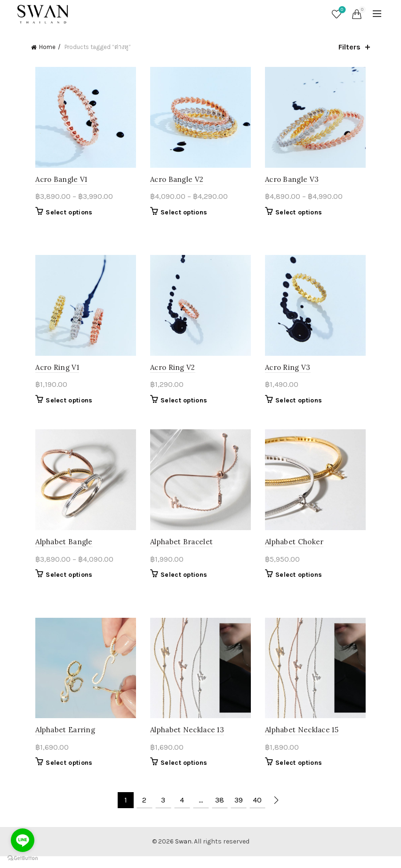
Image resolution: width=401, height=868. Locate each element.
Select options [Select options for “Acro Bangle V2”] (182, 215)
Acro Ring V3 (289, 373)
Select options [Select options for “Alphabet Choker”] (300, 584)
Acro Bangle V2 (175, 182)
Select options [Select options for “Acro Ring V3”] (300, 406)
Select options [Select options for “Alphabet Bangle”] (65, 584)
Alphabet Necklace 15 (303, 741)
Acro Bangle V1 (57, 182)
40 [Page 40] (257, 811)
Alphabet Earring (61, 741)
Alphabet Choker (296, 551)
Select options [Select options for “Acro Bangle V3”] (300, 215)
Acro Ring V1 (53, 373)
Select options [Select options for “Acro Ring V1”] (65, 406)
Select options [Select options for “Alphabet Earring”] (65, 774)
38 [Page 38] (220, 811)
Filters (349, 47)
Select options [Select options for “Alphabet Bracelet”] (182, 584)
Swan (183, 853)
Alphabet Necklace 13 (186, 741)
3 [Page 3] (163, 811)
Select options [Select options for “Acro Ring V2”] (182, 406)
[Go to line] (23, 840)
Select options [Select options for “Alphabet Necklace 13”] (182, 774)
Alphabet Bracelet (180, 551)
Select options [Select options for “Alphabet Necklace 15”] (300, 774)
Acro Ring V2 (171, 373)
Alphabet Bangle (60, 551)
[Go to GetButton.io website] (23, 858)
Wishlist (341, 10)
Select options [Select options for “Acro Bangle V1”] (65, 215)
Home (47, 47)
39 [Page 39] (239, 811)
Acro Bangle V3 (293, 182)
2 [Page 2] (144, 811)
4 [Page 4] (182, 811)
